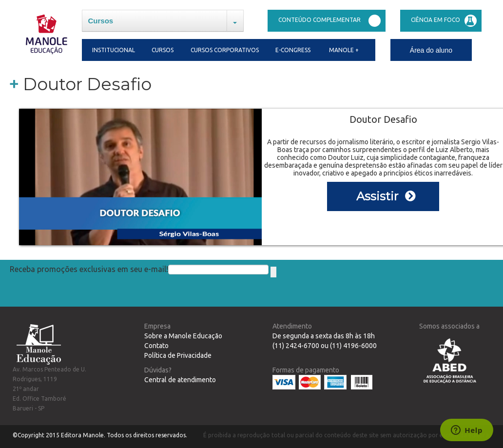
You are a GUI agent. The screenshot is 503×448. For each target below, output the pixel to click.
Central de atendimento (180, 380)
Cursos (101, 21)
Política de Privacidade (178, 355)
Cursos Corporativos (225, 50)
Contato (156, 346)
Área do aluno (431, 50)
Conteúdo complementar (329, 21)
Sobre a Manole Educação (183, 336)
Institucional (112, 50)
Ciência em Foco (444, 21)
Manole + (344, 50)
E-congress (293, 50)
